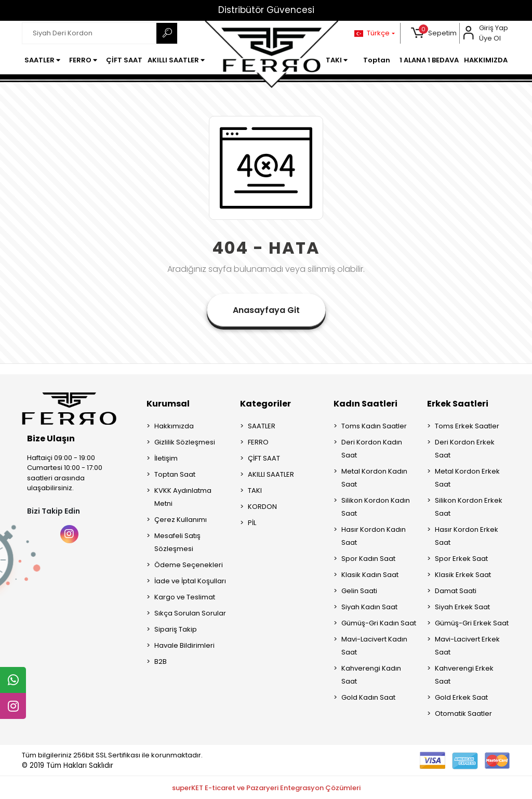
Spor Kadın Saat (368, 559)
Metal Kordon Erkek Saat (467, 478)
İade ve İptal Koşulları (190, 581)
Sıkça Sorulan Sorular (190, 613)
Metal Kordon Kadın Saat (374, 478)
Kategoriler (265, 404)
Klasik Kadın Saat (370, 575)
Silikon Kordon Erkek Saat (469, 507)
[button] (434, 33)
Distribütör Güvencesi (266, 10)
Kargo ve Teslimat (185, 597)
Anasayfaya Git (266, 310)
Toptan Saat (175, 474)
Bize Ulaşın (51, 438)
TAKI (255, 490)
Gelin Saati (359, 591)
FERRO (258, 442)
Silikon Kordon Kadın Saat (376, 507)
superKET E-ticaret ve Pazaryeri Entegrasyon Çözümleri (266, 788)
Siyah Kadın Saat (369, 607)
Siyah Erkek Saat (462, 607)
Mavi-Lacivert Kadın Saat (374, 646)
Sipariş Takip (176, 629)
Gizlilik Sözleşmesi (185, 442)
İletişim (166, 458)
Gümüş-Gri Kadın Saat (379, 623)
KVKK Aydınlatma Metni (183, 497)
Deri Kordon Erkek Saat (465, 449)
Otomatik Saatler (463, 713)
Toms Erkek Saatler (467, 426)
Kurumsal (168, 404)
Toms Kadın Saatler (374, 426)
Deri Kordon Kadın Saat (372, 449)
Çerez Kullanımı (181, 520)
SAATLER (262, 426)
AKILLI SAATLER (271, 474)
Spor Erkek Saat (461, 559)
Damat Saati (456, 591)
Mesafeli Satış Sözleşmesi (177, 542)
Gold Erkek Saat (461, 697)
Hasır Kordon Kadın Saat (374, 536)
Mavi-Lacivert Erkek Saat (467, 646)
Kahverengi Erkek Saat (464, 675)
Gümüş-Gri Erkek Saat (472, 623)
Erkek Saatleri (458, 404)
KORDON (262, 507)
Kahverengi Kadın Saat (371, 675)
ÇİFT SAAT (264, 458)
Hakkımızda (174, 426)
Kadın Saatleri (365, 404)
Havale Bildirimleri (184, 645)
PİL (252, 523)
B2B (161, 662)
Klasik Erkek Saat (463, 575)
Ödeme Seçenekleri (189, 565)
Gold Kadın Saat (368, 697)
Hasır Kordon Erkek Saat (467, 536)
